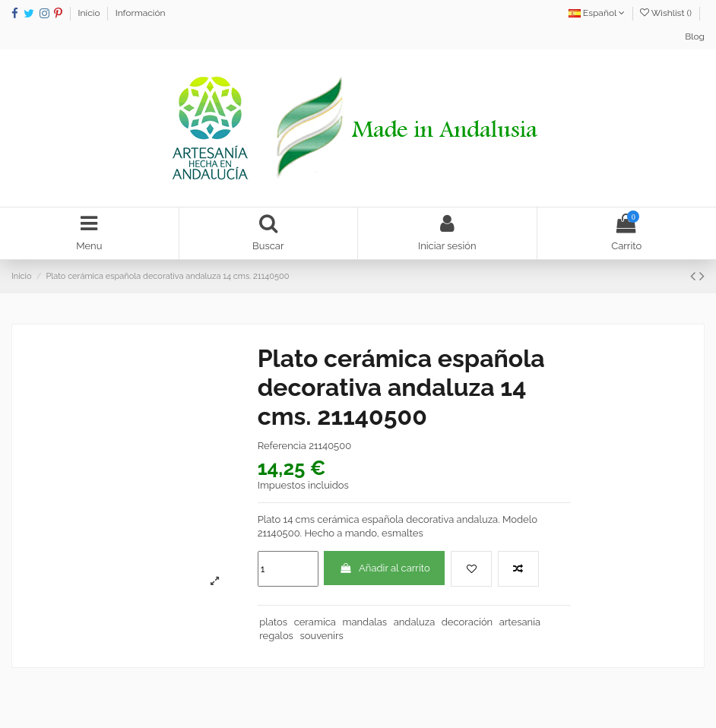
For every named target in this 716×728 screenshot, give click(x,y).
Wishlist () (667, 13)
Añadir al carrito (385, 568)
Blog (695, 36)
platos (273, 622)
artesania (520, 622)
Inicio (90, 13)
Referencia (282, 446)
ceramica (315, 622)
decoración (467, 622)
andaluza (415, 622)
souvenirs (321, 636)
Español (597, 13)
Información (141, 13)
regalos (276, 636)
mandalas (364, 622)
